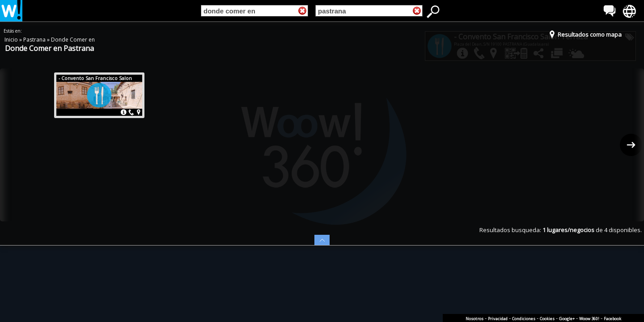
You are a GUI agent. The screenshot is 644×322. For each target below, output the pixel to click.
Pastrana (35, 40)
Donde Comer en (73, 40)
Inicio (12, 40)
